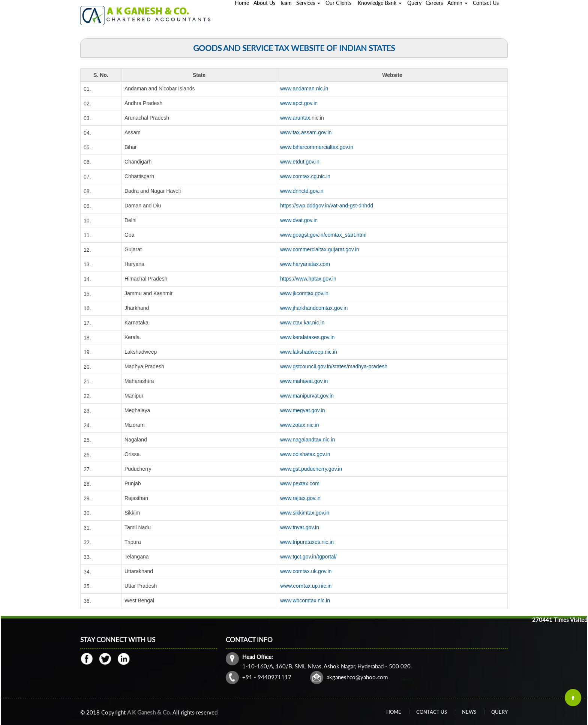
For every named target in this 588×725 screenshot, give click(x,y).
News (469, 712)
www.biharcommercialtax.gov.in (317, 147)
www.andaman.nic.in (304, 89)
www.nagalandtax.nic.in (307, 440)
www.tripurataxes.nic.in (307, 542)
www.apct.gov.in (299, 103)
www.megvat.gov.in (303, 410)
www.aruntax (295, 118)
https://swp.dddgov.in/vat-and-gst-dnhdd (327, 206)
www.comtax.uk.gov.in (306, 571)
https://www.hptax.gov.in (308, 279)
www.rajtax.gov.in (300, 498)
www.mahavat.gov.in (304, 381)
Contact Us (432, 712)
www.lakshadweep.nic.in (309, 352)
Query (499, 712)
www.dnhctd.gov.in (302, 191)
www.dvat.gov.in (299, 220)
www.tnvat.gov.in (300, 527)
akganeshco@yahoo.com (357, 677)
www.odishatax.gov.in (305, 454)
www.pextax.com (300, 483)
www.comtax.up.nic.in (306, 586)
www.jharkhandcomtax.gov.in (314, 308)
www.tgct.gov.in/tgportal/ (308, 557)
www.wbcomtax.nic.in (305, 600)
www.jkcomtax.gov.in (304, 293)
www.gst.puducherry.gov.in (311, 469)
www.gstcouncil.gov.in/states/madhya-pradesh (334, 366)
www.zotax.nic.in (299, 425)
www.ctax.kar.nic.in (302, 323)
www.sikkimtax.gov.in (305, 513)
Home (394, 712)
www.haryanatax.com (305, 264)
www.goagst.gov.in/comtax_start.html (323, 235)
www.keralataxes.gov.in (307, 337)
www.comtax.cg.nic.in (305, 176)
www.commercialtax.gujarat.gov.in (320, 249)
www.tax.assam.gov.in (306, 132)
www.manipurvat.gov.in (307, 396)
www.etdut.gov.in (300, 162)
